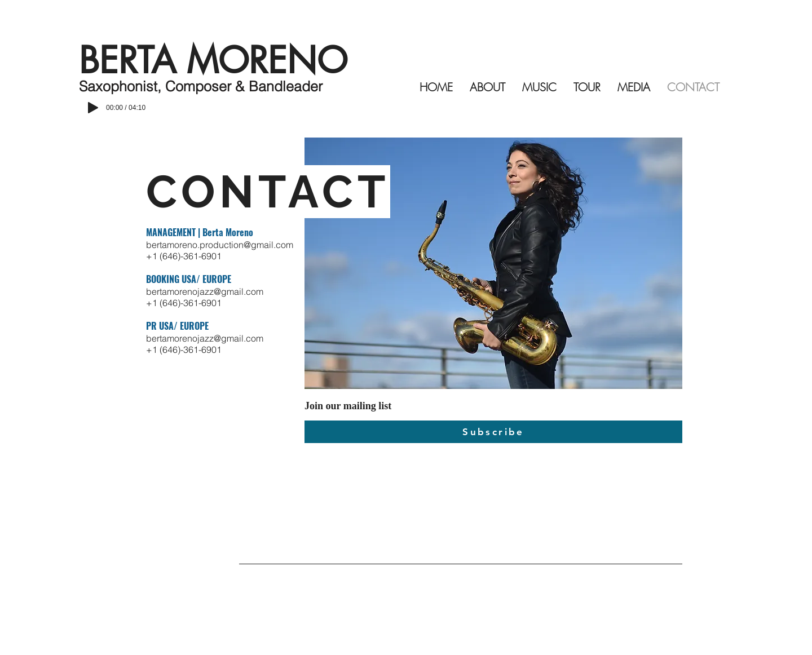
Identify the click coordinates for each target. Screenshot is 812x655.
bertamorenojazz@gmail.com (205, 291)
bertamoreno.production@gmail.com (220, 245)
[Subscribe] (493, 432)
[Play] (93, 108)
